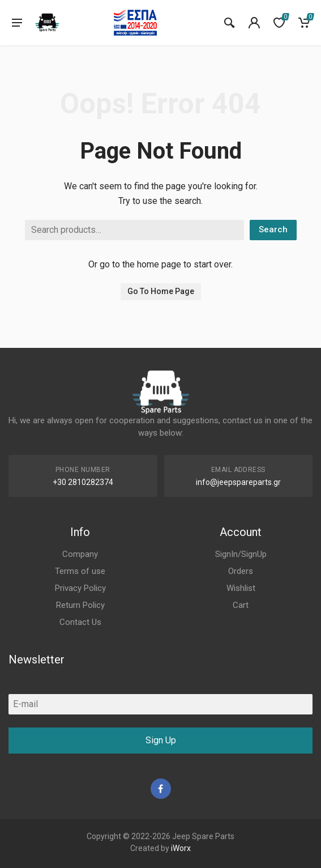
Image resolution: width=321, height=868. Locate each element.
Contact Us (80, 622)
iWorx (181, 848)
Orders (241, 571)
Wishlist (241, 588)
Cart (241, 605)
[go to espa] (135, 23)
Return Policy (80, 605)
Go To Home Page (161, 291)
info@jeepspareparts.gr (238, 482)
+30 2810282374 (83, 482)
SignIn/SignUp (241, 554)
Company (80, 554)
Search (273, 229)
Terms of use (80, 571)
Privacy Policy (80, 588)
